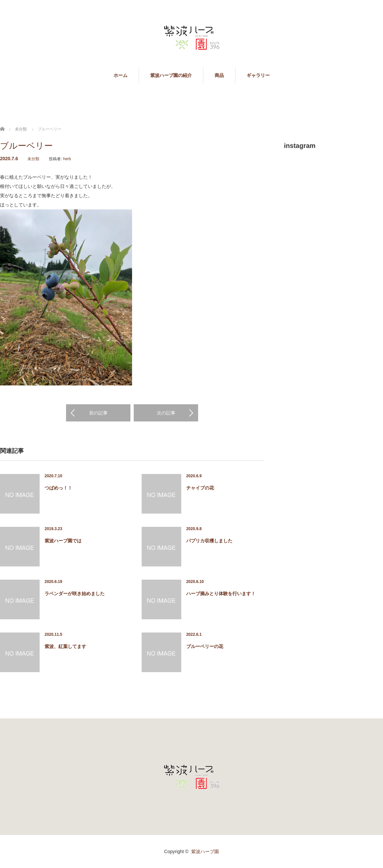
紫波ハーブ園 (205, 851)
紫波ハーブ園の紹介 (171, 75)
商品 (219, 75)
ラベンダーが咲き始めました (75, 594)
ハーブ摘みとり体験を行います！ (221, 594)
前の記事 (98, 413)
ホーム (121, 75)
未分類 (33, 159)
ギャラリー (258, 75)
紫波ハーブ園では (63, 541)
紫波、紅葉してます (65, 646)
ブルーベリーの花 (205, 646)
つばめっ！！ (58, 488)
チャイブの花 (200, 488)
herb (67, 159)
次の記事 (166, 413)
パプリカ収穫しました (209, 541)
